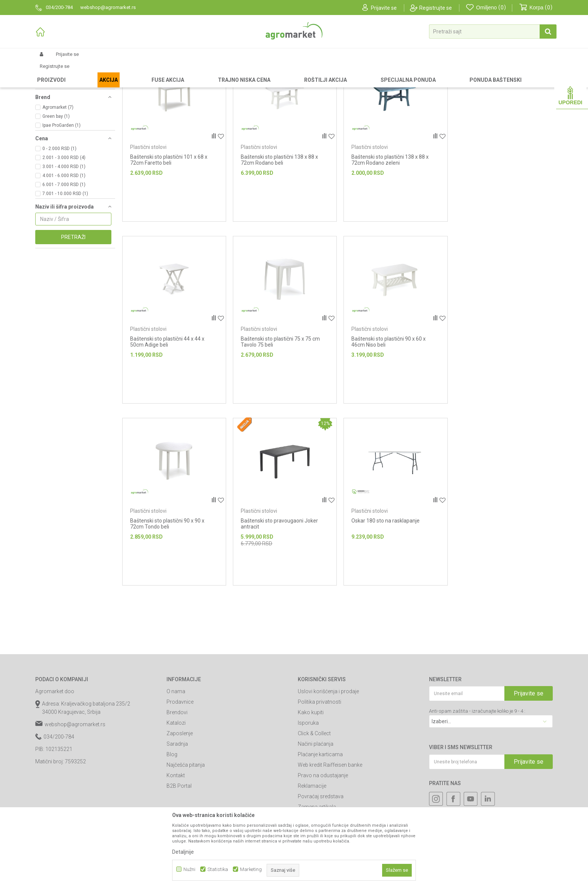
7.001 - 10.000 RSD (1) (65, 257)
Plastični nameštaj (177, 72)
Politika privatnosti (319, 765)
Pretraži (73, 300)
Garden (97, 72)
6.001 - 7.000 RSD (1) (64, 248)
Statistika (218, 869)
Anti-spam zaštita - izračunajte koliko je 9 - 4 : (477, 774)
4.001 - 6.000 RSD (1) (64, 239)
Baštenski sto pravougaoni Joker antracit (497, 402)
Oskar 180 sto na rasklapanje (164, 580)
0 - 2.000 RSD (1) (59, 212)
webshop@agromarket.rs (75, 788)
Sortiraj (410, 84)
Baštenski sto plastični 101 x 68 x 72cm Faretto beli (169, 222)
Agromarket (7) (58, 171)
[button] (493, 32)
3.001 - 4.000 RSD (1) (64, 230)
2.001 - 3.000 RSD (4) (64, 221)
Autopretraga (376, 84)
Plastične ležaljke (57, 129)
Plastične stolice (56, 102)
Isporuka (308, 786)
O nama (176, 755)
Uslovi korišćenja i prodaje (328, 755)
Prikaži (473, 84)
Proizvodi (75, 72)
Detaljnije (183, 852)
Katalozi (176, 786)
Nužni (189, 869)
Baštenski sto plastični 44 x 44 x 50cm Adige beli (495, 222)
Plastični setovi (56, 111)
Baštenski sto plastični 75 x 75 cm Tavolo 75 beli (170, 402)
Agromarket (47, 72)
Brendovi (177, 776)
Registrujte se (436, 8)
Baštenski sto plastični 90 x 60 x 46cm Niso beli (277, 402)
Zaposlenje (180, 797)
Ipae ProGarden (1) (61, 189)
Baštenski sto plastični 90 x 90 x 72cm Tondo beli (386, 402)
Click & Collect (314, 797)
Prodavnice (180, 765)
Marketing (251, 869)
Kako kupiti (311, 776)
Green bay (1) (56, 180)
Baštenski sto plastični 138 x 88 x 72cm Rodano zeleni (388, 222)
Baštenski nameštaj (131, 72)
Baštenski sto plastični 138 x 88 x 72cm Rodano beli (278, 222)
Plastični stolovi (55, 120)
